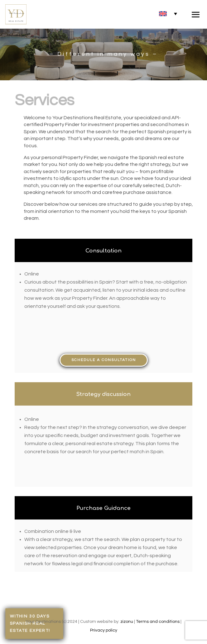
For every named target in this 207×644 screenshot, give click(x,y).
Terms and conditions (158, 622)
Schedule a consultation (104, 360)
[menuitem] (168, 14)
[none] (168, 14)
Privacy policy (104, 630)
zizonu (127, 622)
